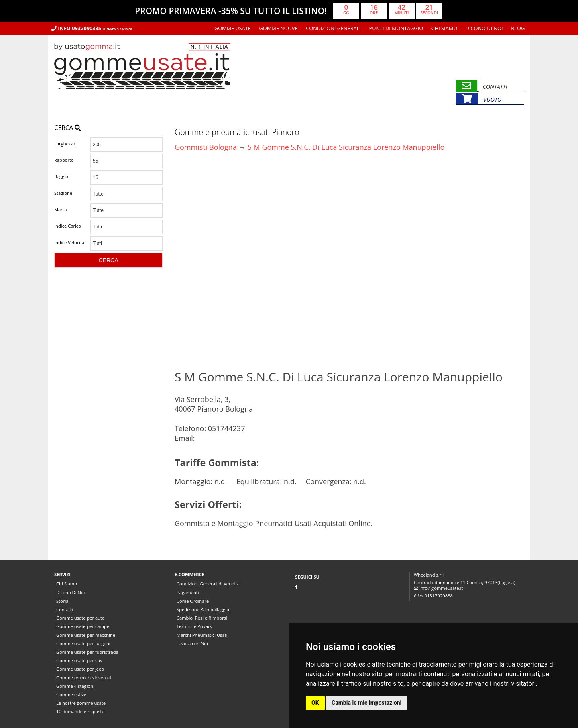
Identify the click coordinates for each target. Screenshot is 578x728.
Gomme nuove (279, 28)
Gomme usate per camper (84, 626)
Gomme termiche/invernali (84, 678)
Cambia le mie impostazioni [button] (366, 703)
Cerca (67, 128)
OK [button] (315, 703)
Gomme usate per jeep (80, 669)
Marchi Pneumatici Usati (202, 635)
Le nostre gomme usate (81, 703)
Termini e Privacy (194, 626)
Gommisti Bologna (206, 147)
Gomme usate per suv (79, 660)
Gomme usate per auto (80, 618)
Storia (62, 601)
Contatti (65, 609)
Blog (518, 28)
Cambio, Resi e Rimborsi (202, 618)
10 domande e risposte (80, 711)
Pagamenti (188, 592)
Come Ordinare (193, 601)
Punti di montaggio (396, 28)
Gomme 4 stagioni (75, 686)
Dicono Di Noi (484, 28)
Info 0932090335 (92, 28)
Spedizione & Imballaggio (203, 609)
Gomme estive (71, 694)
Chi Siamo (444, 28)
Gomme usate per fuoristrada (87, 652)
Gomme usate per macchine (86, 635)
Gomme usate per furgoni (83, 643)
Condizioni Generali (333, 28)
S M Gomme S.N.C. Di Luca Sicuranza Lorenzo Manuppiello (346, 147)
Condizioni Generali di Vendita (208, 584)
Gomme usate (233, 28)
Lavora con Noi (192, 643)
